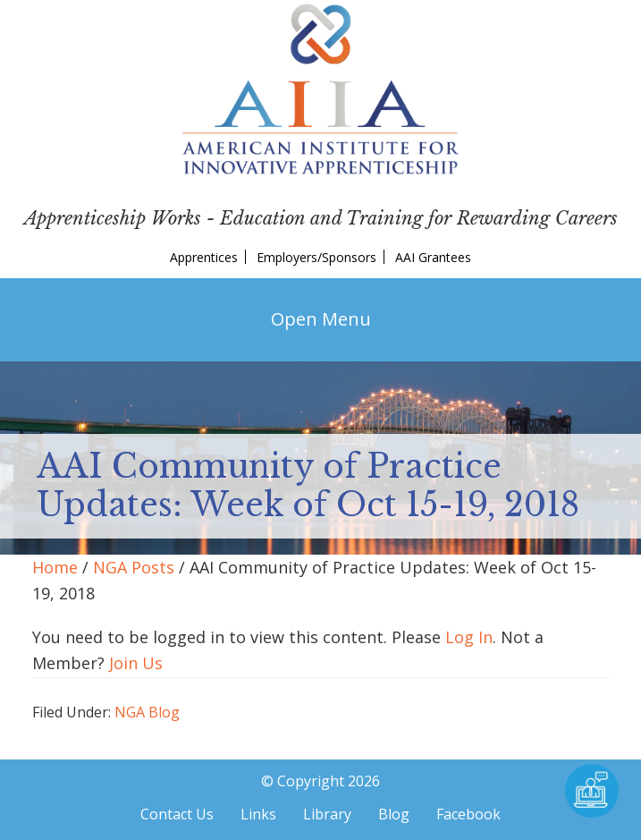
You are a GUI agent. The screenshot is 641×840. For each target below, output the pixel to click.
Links (258, 814)
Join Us (136, 663)
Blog (394, 814)
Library (327, 814)
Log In (469, 637)
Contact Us (177, 814)
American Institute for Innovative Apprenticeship (320, 89)
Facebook (468, 814)
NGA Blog (147, 712)
